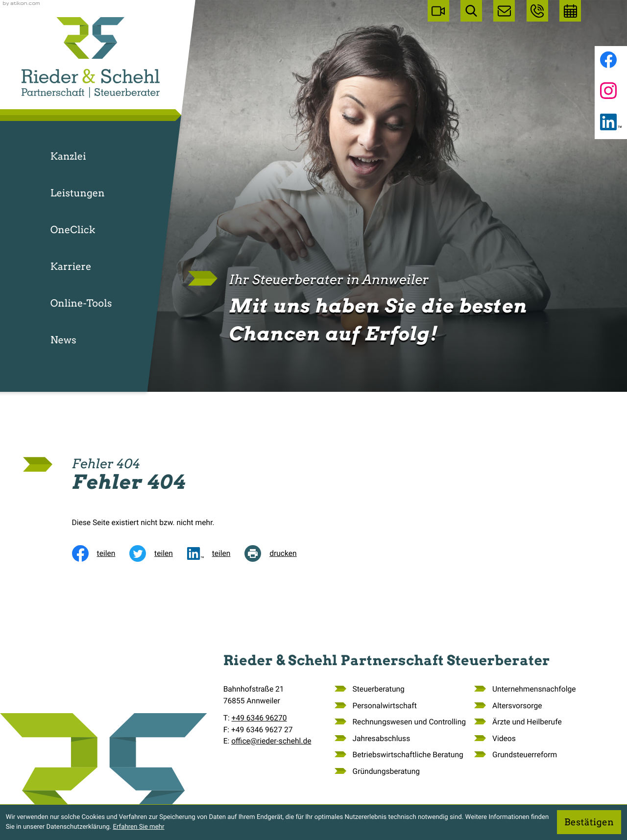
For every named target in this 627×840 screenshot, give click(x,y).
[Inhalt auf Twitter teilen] (158, 553)
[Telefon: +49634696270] (259, 718)
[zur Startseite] (91, 58)
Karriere (71, 266)
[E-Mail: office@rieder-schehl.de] (504, 11)
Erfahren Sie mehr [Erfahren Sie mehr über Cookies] (138, 827)
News (63, 340)
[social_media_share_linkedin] (216, 553)
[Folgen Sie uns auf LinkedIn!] (611, 122)
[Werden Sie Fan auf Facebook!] (608, 60)
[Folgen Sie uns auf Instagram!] (608, 91)
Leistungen (78, 193)
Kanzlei (68, 156)
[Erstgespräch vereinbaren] (570, 11)
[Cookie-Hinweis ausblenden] (589, 822)
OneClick (73, 230)
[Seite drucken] (277, 553)
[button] (537, 11)
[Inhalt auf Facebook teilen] (101, 553)
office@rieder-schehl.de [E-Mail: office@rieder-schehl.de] (271, 741)
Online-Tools (81, 303)
